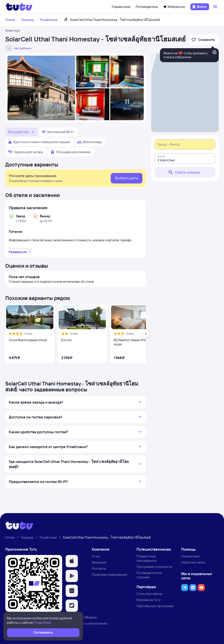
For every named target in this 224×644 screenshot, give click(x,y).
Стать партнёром (149, 594)
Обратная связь (193, 562)
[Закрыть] (214, 53)
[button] (72, 561)
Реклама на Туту (149, 600)
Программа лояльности (154, 567)
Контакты (99, 568)
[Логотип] (19, 7)
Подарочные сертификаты (147, 558)
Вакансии (99, 562)
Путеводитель (147, 7)
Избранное (174, 7)
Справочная (121, 7)
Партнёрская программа (155, 606)
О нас (96, 556)
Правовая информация (109, 575)
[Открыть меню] (216, 7)
